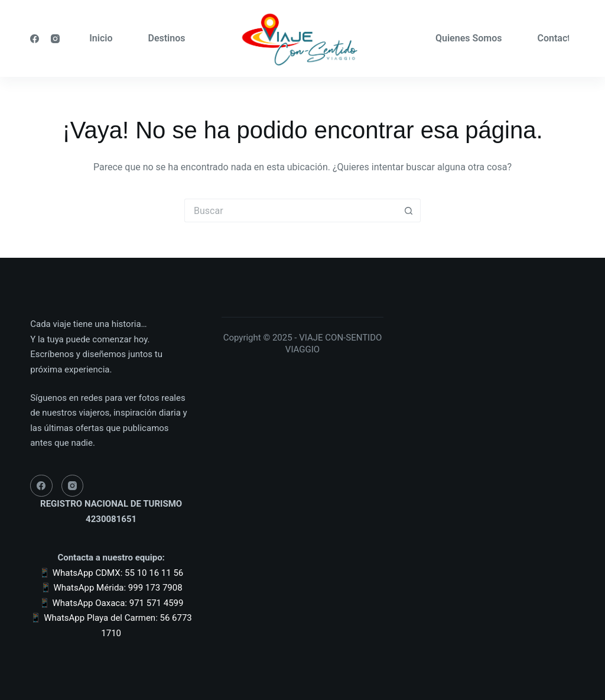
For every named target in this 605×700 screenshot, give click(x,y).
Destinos (166, 38)
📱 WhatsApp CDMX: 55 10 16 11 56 (111, 573)
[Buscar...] (291, 210)
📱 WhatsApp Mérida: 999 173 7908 (111, 588)
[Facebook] (35, 39)
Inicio (101, 38)
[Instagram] (55, 39)
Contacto (556, 38)
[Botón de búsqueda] (409, 210)
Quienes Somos (469, 38)
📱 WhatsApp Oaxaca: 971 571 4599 (111, 603)
